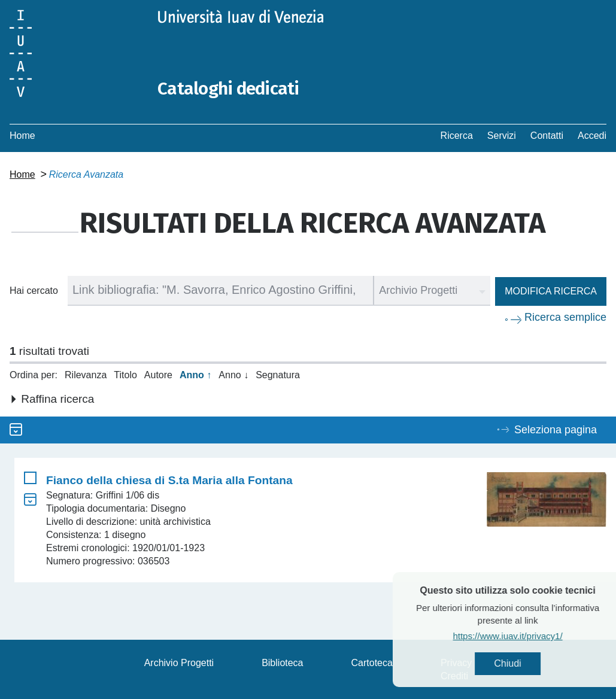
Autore (158, 374)
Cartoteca (372, 662)
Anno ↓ (233, 374)
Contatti (547, 135)
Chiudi (529, 663)
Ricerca (457, 135)
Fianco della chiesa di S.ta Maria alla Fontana (169, 480)
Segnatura (278, 374)
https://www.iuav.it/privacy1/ (529, 636)
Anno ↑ (195, 374)
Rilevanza (86, 374)
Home (22, 135)
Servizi (502, 135)
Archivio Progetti (179, 662)
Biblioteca (282, 662)
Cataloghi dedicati (229, 89)
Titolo (125, 374)
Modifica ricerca (551, 291)
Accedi (592, 135)
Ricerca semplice (565, 317)
